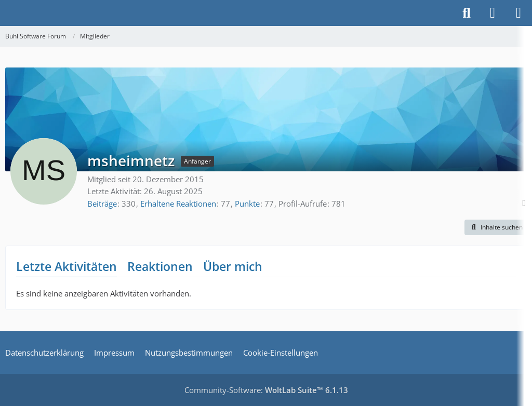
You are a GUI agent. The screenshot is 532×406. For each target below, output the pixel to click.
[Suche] (467, 13)
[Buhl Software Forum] (5, 13)
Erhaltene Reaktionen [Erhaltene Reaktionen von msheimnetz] (178, 204)
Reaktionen (160, 266)
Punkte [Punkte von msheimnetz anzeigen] (247, 204)
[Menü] (518, 13)
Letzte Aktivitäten (66, 266)
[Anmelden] (493, 13)
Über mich (233, 266)
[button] (496, 227)
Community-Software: (266, 390)
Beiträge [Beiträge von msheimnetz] (102, 204)
